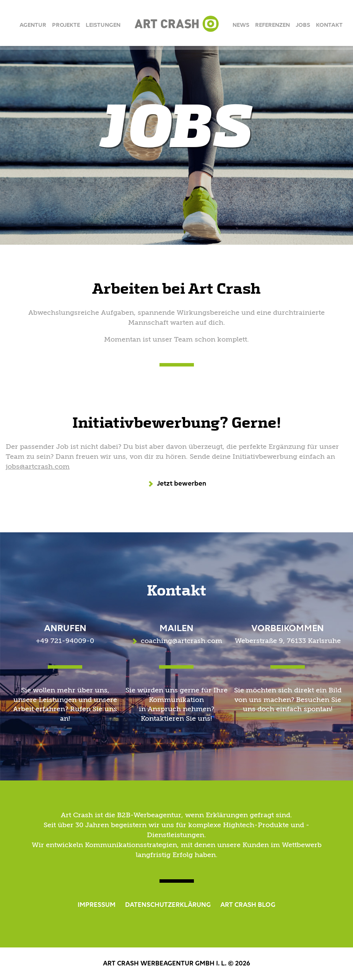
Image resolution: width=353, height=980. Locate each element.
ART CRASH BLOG (248, 905)
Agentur (33, 25)
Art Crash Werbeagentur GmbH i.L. (177, 24)
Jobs (303, 25)
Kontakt (329, 25)
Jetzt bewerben (181, 484)
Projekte (66, 25)
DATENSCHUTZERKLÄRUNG (168, 905)
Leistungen (103, 25)
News (241, 25)
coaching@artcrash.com (181, 641)
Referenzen (272, 25)
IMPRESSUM (97, 905)
